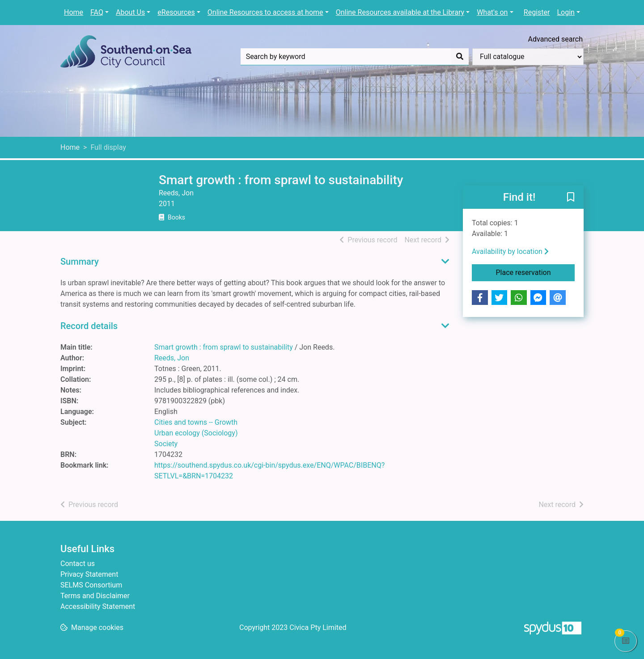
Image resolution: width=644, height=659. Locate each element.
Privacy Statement (89, 574)
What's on (492, 12)
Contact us (78, 564)
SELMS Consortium (91, 585)
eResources (176, 12)
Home (74, 12)
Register (537, 12)
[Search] (460, 57)
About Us (130, 12)
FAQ (97, 12)
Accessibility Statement (98, 606)
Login (566, 12)
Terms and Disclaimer (95, 596)
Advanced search (555, 39)
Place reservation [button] (536, 272)
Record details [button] (89, 326)
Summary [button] (80, 262)
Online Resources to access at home (265, 12)
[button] (571, 198)
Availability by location (510, 251)
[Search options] (528, 57)
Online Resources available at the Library (400, 12)
